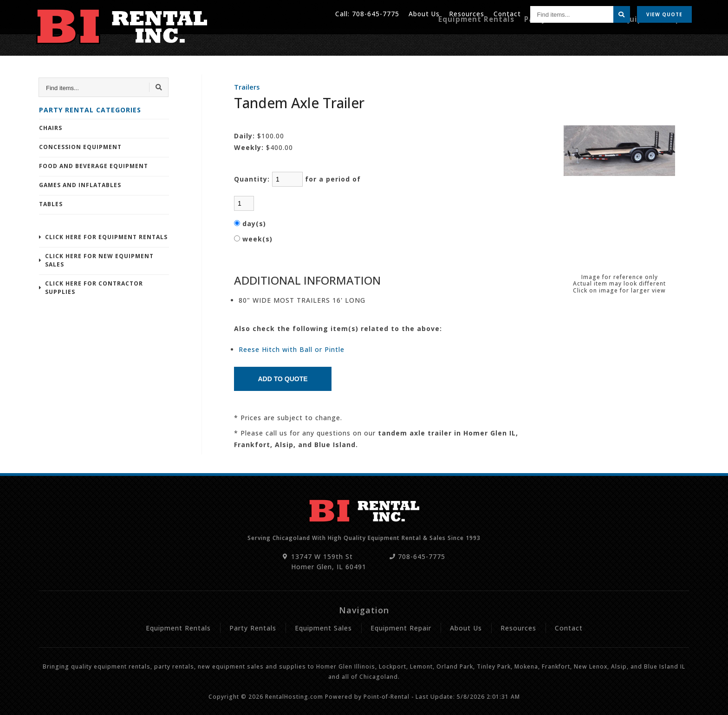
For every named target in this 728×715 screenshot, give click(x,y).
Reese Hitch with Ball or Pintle (292, 349)
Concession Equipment (80, 147)
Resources (466, 14)
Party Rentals (563, 41)
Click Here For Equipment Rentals (106, 237)
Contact (507, 14)
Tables (51, 204)
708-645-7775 (374, 14)
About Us (466, 628)
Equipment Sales (323, 628)
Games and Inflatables (80, 185)
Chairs (51, 128)
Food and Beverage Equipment (94, 166)
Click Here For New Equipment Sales (99, 260)
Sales (607, 41)
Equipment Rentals (494, 41)
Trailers (247, 87)
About (423, 14)
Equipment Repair (659, 41)
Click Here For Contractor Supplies (94, 288)
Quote (664, 14)
